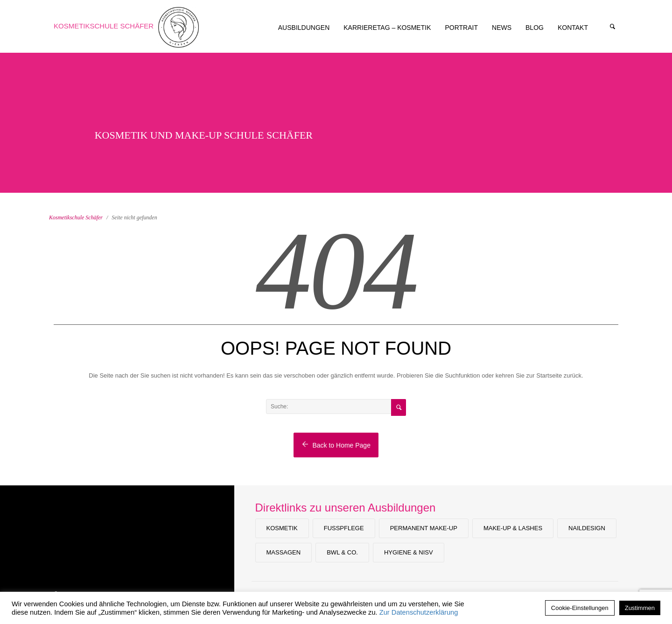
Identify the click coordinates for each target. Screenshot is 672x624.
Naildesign (587, 528)
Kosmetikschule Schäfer (104, 26)
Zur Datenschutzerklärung (419, 612)
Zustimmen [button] (640, 608)
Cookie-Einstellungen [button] (580, 608)
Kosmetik (282, 528)
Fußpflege (344, 528)
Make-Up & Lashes (513, 528)
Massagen (284, 552)
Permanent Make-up (424, 528)
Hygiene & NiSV (409, 552)
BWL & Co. (342, 552)
